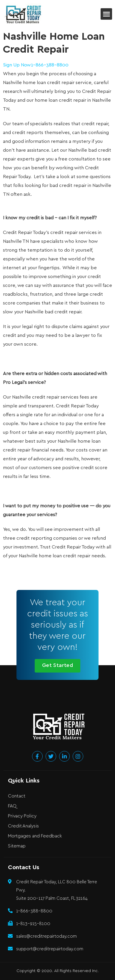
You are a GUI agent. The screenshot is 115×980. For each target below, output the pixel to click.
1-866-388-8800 (50, 65)
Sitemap (17, 846)
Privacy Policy (22, 816)
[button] (106, 14)
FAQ (12, 806)
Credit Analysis (23, 826)
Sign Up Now (17, 65)
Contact (17, 796)
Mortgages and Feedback (35, 836)
